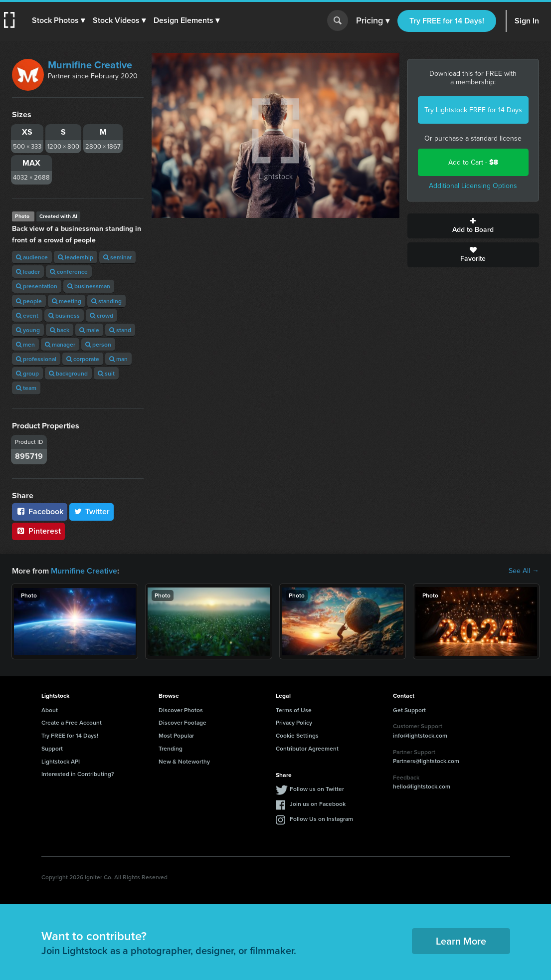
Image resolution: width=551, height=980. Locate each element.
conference (69, 272)
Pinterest (38, 531)
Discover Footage (183, 722)
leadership (76, 257)
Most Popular (176, 735)
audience (32, 257)
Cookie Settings (297, 735)
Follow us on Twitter (317, 789)
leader (28, 272)
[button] (58, 20)
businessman (89, 286)
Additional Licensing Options (473, 186)
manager (60, 344)
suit (106, 373)
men (25, 344)
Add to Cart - (473, 162)
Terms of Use (294, 710)
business (64, 315)
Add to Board (473, 226)
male (89, 330)
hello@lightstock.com (422, 786)
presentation (37, 286)
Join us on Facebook (318, 804)
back (60, 330)
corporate (83, 359)
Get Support (409, 710)
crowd (101, 315)
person (98, 344)
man (118, 359)
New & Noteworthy (184, 761)
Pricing (373, 21)
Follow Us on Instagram (321, 819)
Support (52, 748)
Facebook (40, 511)
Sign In (527, 21)
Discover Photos (181, 710)
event (27, 315)
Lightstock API (61, 761)
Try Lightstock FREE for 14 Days (473, 110)
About (50, 710)
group (27, 373)
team (26, 388)
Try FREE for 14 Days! (447, 21)
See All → (524, 571)
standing (106, 301)
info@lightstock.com (420, 735)
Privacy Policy (294, 722)
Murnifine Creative (90, 65)
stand (120, 330)
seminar (117, 257)
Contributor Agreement (307, 748)
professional (36, 359)
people (29, 301)
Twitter (92, 511)
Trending (171, 748)
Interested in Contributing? (78, 774)
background (68, 373)
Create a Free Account (72, 722)
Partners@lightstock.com (426, 761)
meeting (67, 301)
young (28, 330)
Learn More (461, 941)
